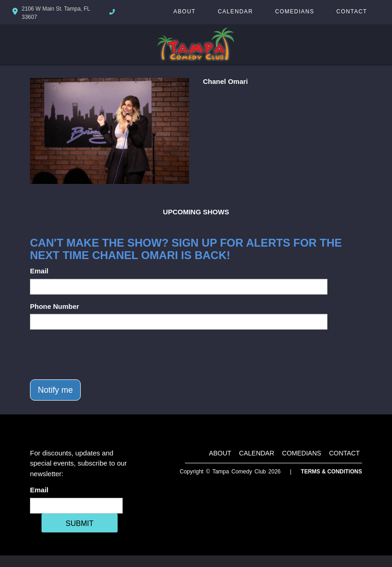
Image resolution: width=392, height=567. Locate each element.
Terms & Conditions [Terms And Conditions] (331, 472)
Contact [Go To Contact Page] (352, 12)
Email (39, 271)
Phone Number (55, 306)
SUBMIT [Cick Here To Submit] (79, 523)
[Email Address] (76, 506)
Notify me (55, 390)
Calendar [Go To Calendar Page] (235, 12)
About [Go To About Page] (184, 12)
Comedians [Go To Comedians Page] (294, 12)
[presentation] (100, 354)
